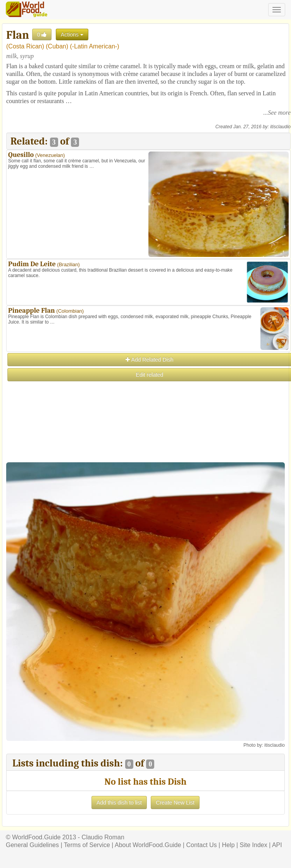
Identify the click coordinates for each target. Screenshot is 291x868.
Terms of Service (87, 845)
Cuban (57, 46)
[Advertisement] (148, 437)
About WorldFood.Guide (148, 845)
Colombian (70, 311)
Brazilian (69, 264)
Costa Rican (25, 46)
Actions (72, 34)
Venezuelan (50, 155)
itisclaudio (280, 127)
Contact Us (201, 845)
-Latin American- (95, 46)
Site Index (254, 845)
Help (228, 845)
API (277, 845)
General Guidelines (32, 845)
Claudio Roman (103, 837)
